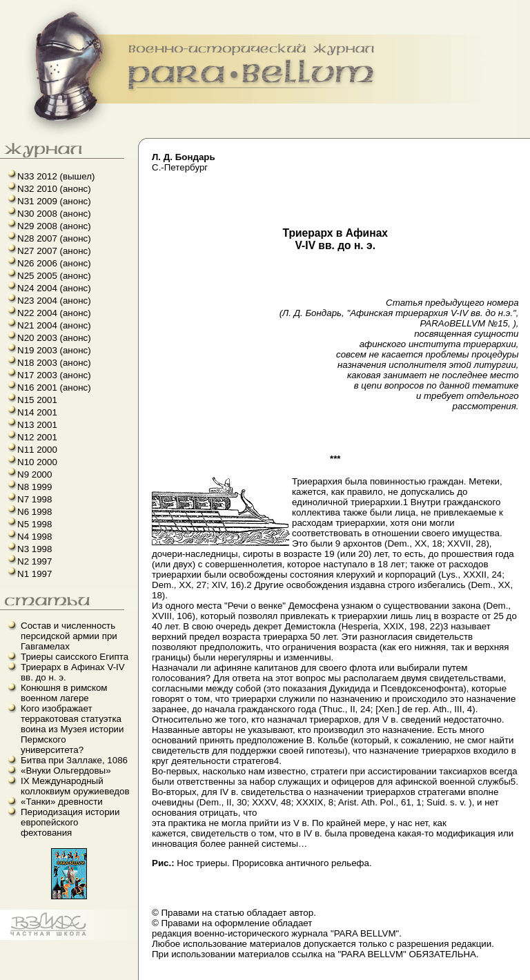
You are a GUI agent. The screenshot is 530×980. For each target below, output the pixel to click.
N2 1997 (35, 561)
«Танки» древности (62, 802)
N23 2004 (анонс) (54, 301)
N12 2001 (37, 437)
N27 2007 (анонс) (54, 251)
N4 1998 (35, 537)
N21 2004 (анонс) (54, 325)
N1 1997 (35, 574)
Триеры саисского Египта (75, 657)
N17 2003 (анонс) (54, 375)
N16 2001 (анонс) (54, 388)
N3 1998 (35, 549)
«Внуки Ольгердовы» (66, 771)
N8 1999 (35, 487)
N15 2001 (37, 400)
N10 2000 (37, 462)
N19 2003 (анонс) (54, 350)
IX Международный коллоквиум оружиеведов (75, 786)
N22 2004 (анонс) (54, 313)
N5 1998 (35, 524)
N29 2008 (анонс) (54, 226)
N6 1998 (35, 512)
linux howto (9, 940)
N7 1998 (35, 499)
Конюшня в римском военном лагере (64, 693)
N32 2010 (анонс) (54, 189)
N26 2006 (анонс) (54, 263)
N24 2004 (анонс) (54, 288)
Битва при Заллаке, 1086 (74, 760)
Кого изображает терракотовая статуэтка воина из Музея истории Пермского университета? (72, 729)
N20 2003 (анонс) (54, 338)
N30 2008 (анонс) (54, 214)
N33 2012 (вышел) (56, 176)
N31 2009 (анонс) (54, 201)
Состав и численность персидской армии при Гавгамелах (69, 636)
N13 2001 (37, 425)
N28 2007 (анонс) (54, 238)
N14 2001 (37, 412)
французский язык (4, 940)
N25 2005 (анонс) (54, 276)
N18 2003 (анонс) (54, 363)
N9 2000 (35, 474)
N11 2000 (37, 450)
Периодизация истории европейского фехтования (70, 822)
